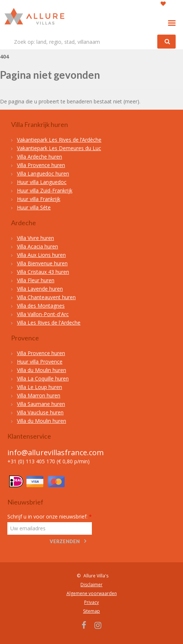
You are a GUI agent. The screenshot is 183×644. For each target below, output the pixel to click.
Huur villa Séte (34, 207)
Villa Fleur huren (36, 280)
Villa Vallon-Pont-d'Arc (43, 314)
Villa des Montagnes (41, 306)
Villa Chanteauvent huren (46, 297)
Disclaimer (91, 585)
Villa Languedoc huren (43, 174)
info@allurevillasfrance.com (55, 452)
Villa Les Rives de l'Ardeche (49, 323)
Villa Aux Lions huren (41, 255)
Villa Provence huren (41, 165)
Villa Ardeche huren (40, 157)
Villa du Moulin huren (42, 370)
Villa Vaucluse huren (40, 412)
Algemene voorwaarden (92, 593)
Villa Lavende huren (40, 289)
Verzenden (65, 541)
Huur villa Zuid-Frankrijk (45, 190)
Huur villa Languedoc (42, 182)
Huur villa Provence (40, 362)
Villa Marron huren (39, 395)
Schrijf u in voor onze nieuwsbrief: (50, 516)
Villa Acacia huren (37, 246)
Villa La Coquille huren (43, 378)
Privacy (91, 602)
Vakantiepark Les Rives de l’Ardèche (59, 140)
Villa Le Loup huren (40, 387)
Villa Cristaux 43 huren (43, 272)
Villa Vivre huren (35, 238)
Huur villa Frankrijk (39, 199)
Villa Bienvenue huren (42, 263)
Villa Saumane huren (41, 404)
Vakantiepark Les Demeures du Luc (59, 148)
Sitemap (91, 611)
